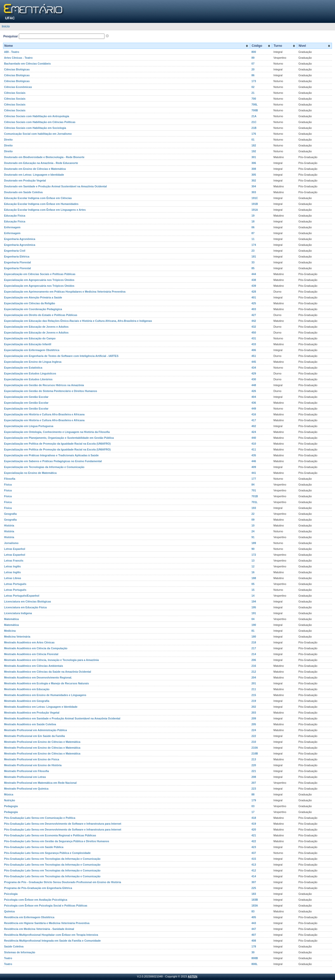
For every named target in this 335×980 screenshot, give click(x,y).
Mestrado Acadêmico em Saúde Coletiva (30, 724)
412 (254, 870)
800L (254, 964)
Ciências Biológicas (17, 69)
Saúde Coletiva (14, 946)
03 (253, 806)
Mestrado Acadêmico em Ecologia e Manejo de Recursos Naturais (47, 683)
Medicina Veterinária (17, 637)
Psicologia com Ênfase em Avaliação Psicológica (36, 900)
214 (254, 654)
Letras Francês (14, 561)
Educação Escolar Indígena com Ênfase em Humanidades (41, 204)
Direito (8, 140)
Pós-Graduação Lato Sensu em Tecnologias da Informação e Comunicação (52, 859)
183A (255, 906)
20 (253, 69)
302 (254, 180)
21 (253, 93)
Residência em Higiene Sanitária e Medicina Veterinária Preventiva (47, 923)
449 (254, 409)
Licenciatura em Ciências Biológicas (28, 601)
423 (254, 847)
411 (254, 449)
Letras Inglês (12, 566)
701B (255, 496)
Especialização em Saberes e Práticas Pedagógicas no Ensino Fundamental (53, 461)
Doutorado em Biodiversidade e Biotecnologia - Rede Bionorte (44, 157)
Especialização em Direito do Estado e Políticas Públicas (41, 315)
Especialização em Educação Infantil (28, 344)
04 (253, 619)
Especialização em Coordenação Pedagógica (33, 309)
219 (254, 701)
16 (253, 572)
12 (253, 566)
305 (254, 175)
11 (253, 239)
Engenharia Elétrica (17, 257)
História (9, 525)
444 (254, 274)
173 (254, 81)
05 (253, 584)
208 (254, 777)
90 (253, 549)
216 (254, 666)
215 (254, 695)
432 (254, 327)
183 (254, 894)
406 (254, 350)
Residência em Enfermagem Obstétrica (29, 917)
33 (253, 262)
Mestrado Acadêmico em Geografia (27, 701)
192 (254, 151)
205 (254, 724)
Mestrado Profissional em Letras (25, 777)
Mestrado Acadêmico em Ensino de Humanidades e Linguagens (45, 695)
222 (254, 736)
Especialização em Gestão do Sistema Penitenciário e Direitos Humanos (51, 391)
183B (255, 900)
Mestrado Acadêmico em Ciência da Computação (36, 648)
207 (254, 783)
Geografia (10, 514)
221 (254, 771)
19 (253, 216)
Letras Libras (13, 578)
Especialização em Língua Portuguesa (29, 426)
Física (8, 485)
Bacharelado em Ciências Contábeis (27, 64)
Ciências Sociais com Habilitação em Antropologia (37, 116)
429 (254, 373)
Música (9, 794)
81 (253, 631)
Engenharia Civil (15, 251)
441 (254, 473)
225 (254, 888)
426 (254, 391)
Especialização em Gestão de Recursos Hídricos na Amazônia (44, 385)
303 (254, 192)
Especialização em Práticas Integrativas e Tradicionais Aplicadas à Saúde (51, 455)
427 (254, 315)
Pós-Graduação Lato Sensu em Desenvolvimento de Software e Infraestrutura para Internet (63, 824)
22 (253, 514)
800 (254, 52)
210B (255, 753)
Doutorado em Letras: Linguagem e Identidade (34, 175)
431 (254, 338)
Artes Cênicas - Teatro (18, 58)
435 (254, 455)
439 (254, 286)
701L (254, 502)
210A (255, 748)
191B (255, 204)
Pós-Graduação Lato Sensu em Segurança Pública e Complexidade (47, 853)
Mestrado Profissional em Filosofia (26, 771)
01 (253, 140)
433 (254, 344)
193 (254, 508)
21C (254, 122)
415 (254, 859)
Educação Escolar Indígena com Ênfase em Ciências (38, 198)
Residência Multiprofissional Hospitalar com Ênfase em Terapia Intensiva (51, 935)
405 (254, 917)
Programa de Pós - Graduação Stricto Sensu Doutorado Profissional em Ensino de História (63, 882)
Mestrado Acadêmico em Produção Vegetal (32, 713)
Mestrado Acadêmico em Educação (27, 689)
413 (254, 865)
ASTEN (193, 976)
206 (254, 660)
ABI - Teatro (12, 52)
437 (254, 853)
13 (253, 561)
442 (254, 321)
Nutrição (10, 800)
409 (254, 467)
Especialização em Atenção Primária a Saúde (33, 297)
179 (254, 800)
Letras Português (15, 584)
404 (254, 397)
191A (255, 210)
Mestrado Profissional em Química (26, 789)
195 (254, 607)
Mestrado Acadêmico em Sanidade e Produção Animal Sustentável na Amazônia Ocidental (62, 718)
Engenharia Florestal (17, 262)
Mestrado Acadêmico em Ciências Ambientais (34, 666)
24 (253, 531)
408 (254, 941)
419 (254, 824)
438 (254, 280)
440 (254, 438)
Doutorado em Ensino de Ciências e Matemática (35, 169)
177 (254, 479)
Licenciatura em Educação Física (25, 607)
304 (254, 186)
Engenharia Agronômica (20, 239)
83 (253, 911)
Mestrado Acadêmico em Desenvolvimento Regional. (38, 677)
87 (253, 233)
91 (253, 537)
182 (254, 145)
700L (254, 104)
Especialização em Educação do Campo (30, 338)
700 (254, 99)
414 (254, 876)
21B (254, 128)
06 (253, 227)
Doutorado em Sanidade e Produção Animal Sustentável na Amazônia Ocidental (55, 186)
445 (254, 362)
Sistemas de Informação (20, 952)
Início (6, 26)
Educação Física (15, 216)
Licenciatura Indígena (18, 613)
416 (254, 414)
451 (254, 356)
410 (254, 444)
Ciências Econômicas (18, 87)
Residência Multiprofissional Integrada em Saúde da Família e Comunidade (52, 941)
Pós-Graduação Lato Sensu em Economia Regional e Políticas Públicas (50, 835)
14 (253, 596)
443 (254, 923)
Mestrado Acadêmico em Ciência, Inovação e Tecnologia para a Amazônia (51, 660)
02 (253, 87)
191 (254, 613)
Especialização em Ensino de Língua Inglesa (33, 362)
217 (254, 648)
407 (254, 935)
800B (255, 958)
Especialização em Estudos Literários (28, 379)
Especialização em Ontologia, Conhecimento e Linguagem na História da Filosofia (57, 432)
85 (253, 268)
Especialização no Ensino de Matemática (30, 473)
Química (9, 911)
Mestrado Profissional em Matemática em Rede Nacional (40, 783)
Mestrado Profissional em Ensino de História (33, 765)
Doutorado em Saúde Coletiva (23, 192)
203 (254, 713)
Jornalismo (11, 543)
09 (253, 520)
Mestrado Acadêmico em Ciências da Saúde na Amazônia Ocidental (48, 672)
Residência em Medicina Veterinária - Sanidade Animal (39, 929)
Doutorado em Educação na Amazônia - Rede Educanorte (41, 163)
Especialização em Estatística (23, 368)
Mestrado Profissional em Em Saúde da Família (34, 736)
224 (254, 730)
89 (253, 58)
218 (254, 642)
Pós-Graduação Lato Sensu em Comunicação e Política (40, 818)
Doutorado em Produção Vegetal (25, 180)
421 (254, 835)
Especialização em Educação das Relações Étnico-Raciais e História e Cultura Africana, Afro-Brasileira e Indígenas (78, 321)
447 (254, 929)
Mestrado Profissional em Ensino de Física (32, 759)
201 (254, 683)
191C (255, 198)
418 (254, 818)
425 (254, 303)
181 (254, 257)
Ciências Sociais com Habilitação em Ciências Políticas (40, 122)
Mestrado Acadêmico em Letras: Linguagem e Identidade (41, 707)
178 (254, 946)
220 (254, 765)
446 (254, 461)
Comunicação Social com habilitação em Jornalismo (38, 134)
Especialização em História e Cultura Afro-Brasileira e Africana (44, 414)
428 (254, 292)
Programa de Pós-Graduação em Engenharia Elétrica (38, 888)
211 (254, 689)
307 (254, 882)
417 (254, 420)
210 (254, 742)
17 (253, 812)
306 (254, 163)
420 (254, 830)
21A (254, 116)
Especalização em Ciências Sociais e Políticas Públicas (40, 274)
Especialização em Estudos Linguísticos (30, 373)
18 (253, 221)
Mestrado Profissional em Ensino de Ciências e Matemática (42, 742)
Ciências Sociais (15, 93)
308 (254, 169)
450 (254, 333)
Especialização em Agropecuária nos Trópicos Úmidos (39, 280)
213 (254, 759)
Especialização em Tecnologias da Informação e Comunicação (44, 467)
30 (253, 952)
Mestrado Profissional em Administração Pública (35, 730)
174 (254, 245)
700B (255, 110)
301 (254, 157)
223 (254, 789)
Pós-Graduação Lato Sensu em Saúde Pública (34, 847)
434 (254, 368)
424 (254, 432)
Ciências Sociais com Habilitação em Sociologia (35, 128)
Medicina (10, 631)
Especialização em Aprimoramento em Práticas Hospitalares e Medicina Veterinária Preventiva (65, 292)
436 (254, 403)
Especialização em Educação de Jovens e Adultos (36, 327)
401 (254, 297)
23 (253, 251)
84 (253, 485)
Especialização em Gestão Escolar (26, 397)
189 (254, 543)
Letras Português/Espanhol (22, 596)
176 (254, 134)
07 (253, 64)
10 (253, 525)
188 (254, 578)
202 (254, 707)
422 (254, 841)
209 (254, 718)
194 (254, 601)
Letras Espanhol (15, 549)
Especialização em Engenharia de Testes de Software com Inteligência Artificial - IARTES (61, 356)
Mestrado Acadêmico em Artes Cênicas (29, 642)
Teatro (8, 958)
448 (254, 385)
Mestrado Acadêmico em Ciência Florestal (31, 654)
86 (253, 75)
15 (253, 590)
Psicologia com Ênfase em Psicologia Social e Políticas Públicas (46, 906)
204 (254, 677)
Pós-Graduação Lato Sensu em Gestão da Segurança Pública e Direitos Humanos (57, 841)
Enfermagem (12, 227)
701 (254, 490)
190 (254, 625)
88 (253, 794)
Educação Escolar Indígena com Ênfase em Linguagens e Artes (45, 210)
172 (254, 555)
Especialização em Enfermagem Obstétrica (32, 350)
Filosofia (10, 479)
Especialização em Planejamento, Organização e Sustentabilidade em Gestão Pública (59, 438)
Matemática (11, 619)
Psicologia (11, 894)
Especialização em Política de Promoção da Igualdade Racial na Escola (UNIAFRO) (57, 444)
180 (254, 637)
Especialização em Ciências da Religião (30, 303)
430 (254, 379)
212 (254, 672)
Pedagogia (11, 806)
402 (254, 426)
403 (254, 309)
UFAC (10, 18)
